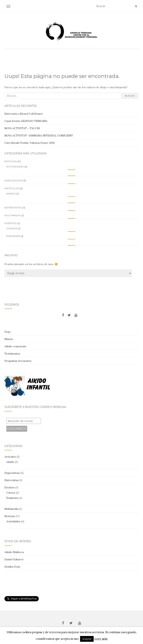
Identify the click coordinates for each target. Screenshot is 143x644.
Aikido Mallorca (14, 552)
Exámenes (13, 236)
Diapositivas (14, 181)
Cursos (12, 228)
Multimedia (13, 215)
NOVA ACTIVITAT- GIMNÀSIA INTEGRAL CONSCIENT (39, 136)
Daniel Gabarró (14, 559)
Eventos (11, 223)
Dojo (8, 332)
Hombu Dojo (12, 567)
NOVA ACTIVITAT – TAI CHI (22, 128)
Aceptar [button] (87, 639)
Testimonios (12, 354)
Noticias (11, 161)
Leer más (101, 639)
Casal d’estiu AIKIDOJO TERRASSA (26, 121)
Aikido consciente (15, 346)
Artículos (12, 188)
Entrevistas (13, 208)
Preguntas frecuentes (18, 361)
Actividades (15, 167)
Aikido (11, 194)
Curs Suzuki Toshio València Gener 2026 (30, 143)
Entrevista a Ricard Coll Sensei (23, 114)
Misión (9, 339)
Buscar (130, 96)
